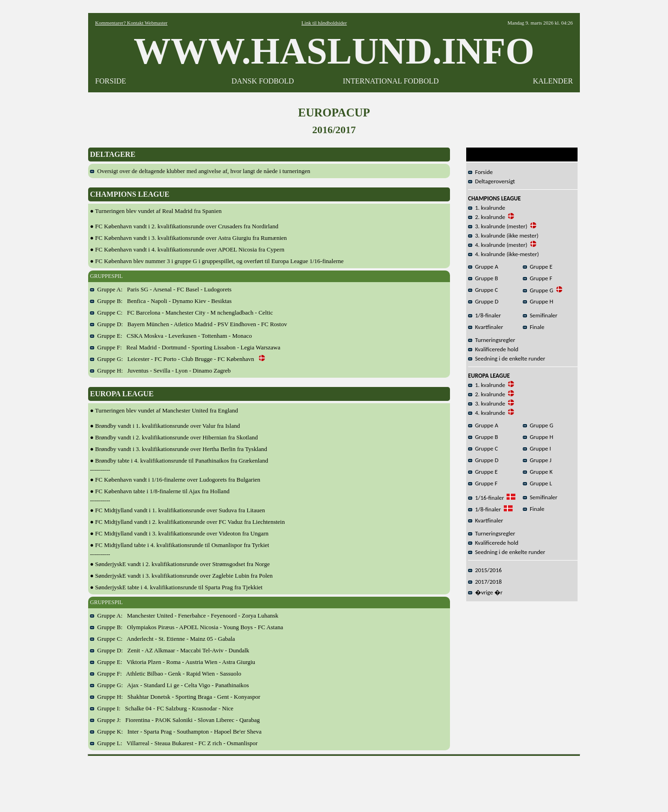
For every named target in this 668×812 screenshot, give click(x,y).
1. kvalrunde (487, 208)
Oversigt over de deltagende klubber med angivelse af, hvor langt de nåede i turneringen (200, 171)
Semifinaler (540, 315)
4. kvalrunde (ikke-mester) (504, 254)
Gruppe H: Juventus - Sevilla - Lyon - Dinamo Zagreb (160, 371)
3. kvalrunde (487, 403)
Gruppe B (483, 278)
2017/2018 (485, 582)
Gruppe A (483, 267)
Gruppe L (537, 483)
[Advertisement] (334, 781)
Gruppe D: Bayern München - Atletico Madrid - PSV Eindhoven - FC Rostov (189, 324)
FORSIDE (111, 81)
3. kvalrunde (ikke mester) (503, 235)
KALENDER (553, 81)
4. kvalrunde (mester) (498, 245)
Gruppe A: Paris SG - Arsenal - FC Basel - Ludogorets (161, 289)
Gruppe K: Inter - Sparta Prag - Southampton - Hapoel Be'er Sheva (176, 731)
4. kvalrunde (487, 413)
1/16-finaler (486, 498)
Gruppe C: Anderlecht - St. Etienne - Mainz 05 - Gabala (163, 639)
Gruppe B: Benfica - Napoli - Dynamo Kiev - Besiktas (161, 301)
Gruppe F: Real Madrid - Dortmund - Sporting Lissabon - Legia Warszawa (185, 347)
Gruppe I (537, 448)
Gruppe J (537, 460)
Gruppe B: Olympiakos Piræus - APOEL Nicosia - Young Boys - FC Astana (186, 627)
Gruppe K (538, 472)
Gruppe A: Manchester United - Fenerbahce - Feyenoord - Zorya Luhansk (184, 615)
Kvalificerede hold (493, 349)
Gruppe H (538, 301)
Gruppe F (537, 278)
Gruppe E (538, 267)
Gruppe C (483, 290)
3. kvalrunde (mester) (498, 226)
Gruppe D (483, 301)
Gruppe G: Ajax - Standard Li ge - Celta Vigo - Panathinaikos (170, 685)
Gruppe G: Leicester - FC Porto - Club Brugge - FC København (177, 359)
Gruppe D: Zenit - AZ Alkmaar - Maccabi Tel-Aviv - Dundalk (170, 650)
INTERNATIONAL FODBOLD (391, 81)
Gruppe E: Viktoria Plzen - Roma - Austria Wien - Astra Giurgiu (173, 662)
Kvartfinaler (485, 327)
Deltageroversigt (491, 181)
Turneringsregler (492, 340)
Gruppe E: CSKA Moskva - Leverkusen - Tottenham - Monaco (171, 336)
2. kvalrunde (487, 217)
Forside (480, 172)
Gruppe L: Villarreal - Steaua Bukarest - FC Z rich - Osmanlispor (174, 743)
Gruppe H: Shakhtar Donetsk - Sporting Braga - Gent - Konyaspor (175, 697)
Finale (533, 327)
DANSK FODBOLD (263, 81)
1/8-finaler (485, 315)
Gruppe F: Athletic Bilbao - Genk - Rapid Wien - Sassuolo (166, 673)
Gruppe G (538, 290)
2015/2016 (485, 570)
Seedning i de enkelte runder (507, 358)
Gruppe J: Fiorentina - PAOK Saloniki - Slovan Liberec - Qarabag (175, 720)
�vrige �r (485, 592)
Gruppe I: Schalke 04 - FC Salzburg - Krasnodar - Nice (162, 708)
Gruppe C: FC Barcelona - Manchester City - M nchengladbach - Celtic (181, 313)
